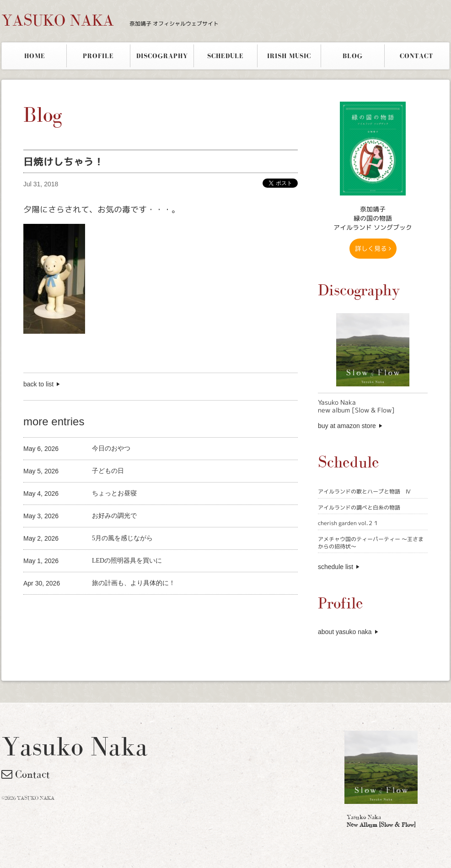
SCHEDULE (225, 56)
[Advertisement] (130, 610)
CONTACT (416, 56)
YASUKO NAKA (110, 20)
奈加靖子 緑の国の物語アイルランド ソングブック (373, 218)
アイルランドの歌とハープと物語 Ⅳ (364, 491)
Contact (26, 774)
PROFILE (98, 56)
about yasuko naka (345, 632)
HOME (35, 56)
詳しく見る (373, 248)
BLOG (353, 56)
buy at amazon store (347, 426)
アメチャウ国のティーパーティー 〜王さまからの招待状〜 (371, 543)
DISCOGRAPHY (162, 56)
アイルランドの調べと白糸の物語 (359, 507)
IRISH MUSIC (289, 56)
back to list (38, 384)
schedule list (336, 567)
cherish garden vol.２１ (348, 523)
